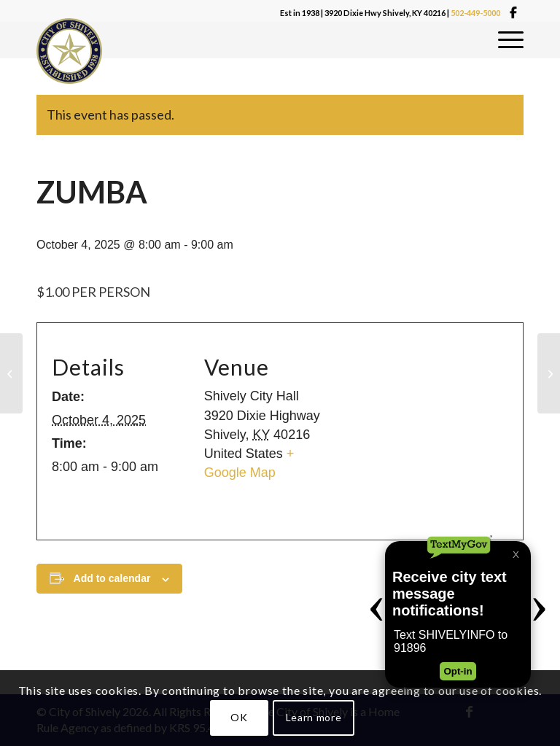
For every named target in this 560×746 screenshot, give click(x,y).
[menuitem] (511, 40)
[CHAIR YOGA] (11, 373)
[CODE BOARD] (549, 373)
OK (239, 717)
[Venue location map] (423, 432)
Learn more (314, 717)
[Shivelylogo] (69, 51)
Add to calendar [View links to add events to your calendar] (112, 578)
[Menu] (511, 40)
